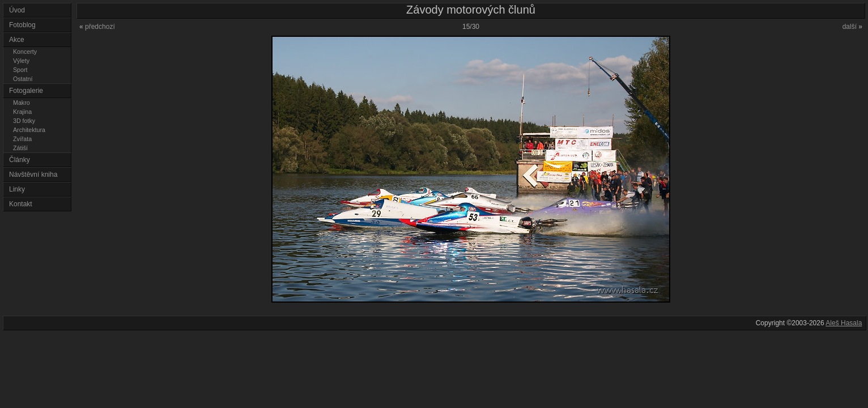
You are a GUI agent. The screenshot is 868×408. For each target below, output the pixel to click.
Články (20, 160)
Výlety (21, 61)
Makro (22, 103)
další (852, 27)
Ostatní (23, 79)
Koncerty (25, 52)
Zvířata (22, 139)
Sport (20, 70)
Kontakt (21, 204)
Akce (17, 40)
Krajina (22, 112)
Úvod (17, 10)
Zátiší (20, 148)
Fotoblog (22, 25)
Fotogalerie (26, 91)
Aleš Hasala (844, 323)
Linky (17, 189)
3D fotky (24, 121)
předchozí (97, 27)
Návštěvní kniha (33, 175)
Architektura (29, 130)
